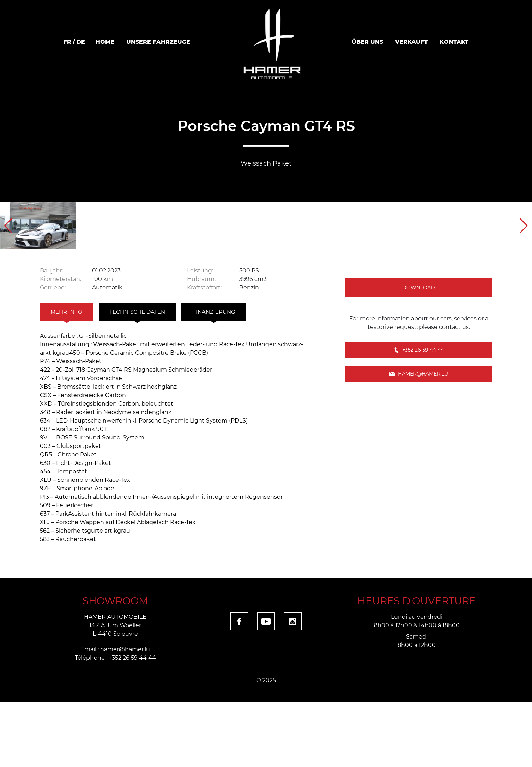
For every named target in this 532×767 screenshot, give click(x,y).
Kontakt (454, 41)
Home (105, 41)
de (81, 41)
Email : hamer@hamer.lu (115, 714)
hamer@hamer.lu (419, 453)
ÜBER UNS (367, 41)
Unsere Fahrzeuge (158, 41)
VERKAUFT (411, 41)
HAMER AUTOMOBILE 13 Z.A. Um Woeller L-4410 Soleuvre (115, 690)
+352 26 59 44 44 (419, 425)
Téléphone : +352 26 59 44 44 (115, 722)
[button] (524, 258)
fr (67, 41)
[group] (89, 258)
